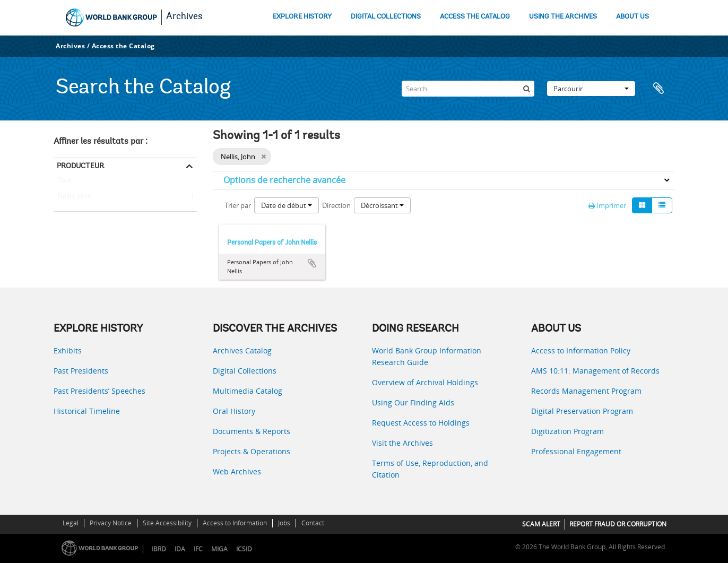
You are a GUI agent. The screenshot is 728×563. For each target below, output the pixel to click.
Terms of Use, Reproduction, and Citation (430, 469)
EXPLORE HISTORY (302, 17)
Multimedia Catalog (248, 391)
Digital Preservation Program (582, 411)
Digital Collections (245, 371)
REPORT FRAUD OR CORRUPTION (618, 524)
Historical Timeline (87, 411)
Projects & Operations (252, 451)
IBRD (159, 549)
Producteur (80, 166)
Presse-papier (661, 89)
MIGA (219, 549)
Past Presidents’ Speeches (99, 391)
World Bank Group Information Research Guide (427, 356)
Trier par (238, 205)
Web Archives (237, 471)
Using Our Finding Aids (413, 402)
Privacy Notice (111, 523)
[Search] (468, 89)
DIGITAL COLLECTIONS (386, 17)
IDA (180, 549)
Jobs (284, 523)
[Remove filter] (263, 157)
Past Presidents (81, 371)
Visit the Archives (402, 443)
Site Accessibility (167, 523)
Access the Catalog (123, 46)
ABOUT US (632, 17)
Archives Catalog (242, 350)
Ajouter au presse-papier (312, 263)
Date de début (287, 205)
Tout (65, 182)
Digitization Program (567, 431)
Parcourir (591, 89)
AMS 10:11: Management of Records (595, 371)
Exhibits (68, 350)
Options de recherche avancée (284, 180)
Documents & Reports (252, 431)
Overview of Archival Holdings (425, 382)
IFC (198, 549)
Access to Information (235, 523)
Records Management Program (586, 391)
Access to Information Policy (581, 350)
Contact (313, 523)
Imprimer (607, 205)
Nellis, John (73, 196)
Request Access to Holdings (421, 423)
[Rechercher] (526, 89)
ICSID (244, 549)
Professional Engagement (576, 451)
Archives (184, 17)
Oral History (234, 411)
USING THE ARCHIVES (563, 17)
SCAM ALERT (541, 524)
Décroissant (382, 205)
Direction (336, 205)
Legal (71, 523)
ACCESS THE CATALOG (475, 17)
